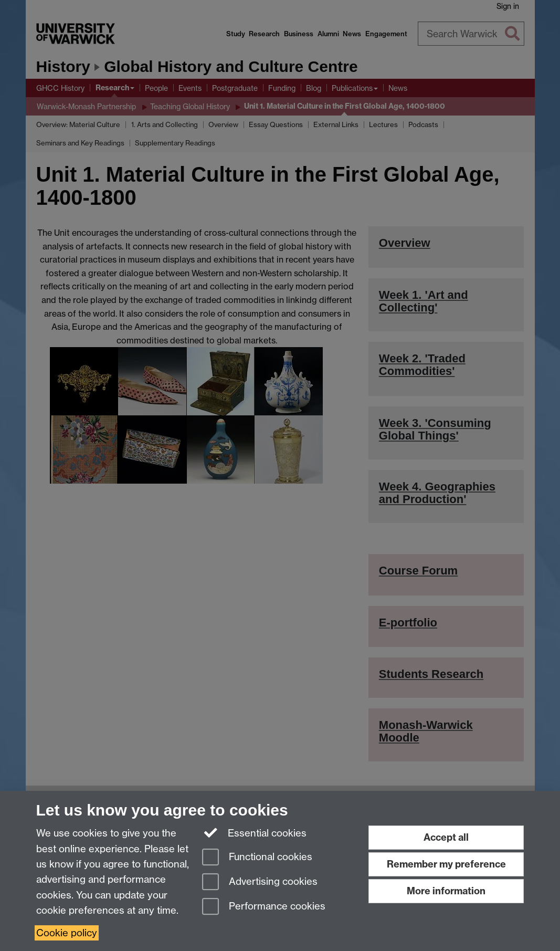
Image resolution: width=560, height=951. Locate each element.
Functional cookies (257, 858)
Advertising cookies (260, 882)
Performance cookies (264, 907)
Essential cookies (254, 832)
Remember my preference (446, 864)
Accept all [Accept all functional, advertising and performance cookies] (446, 837)
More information (446, 891)
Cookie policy (67, 933)
